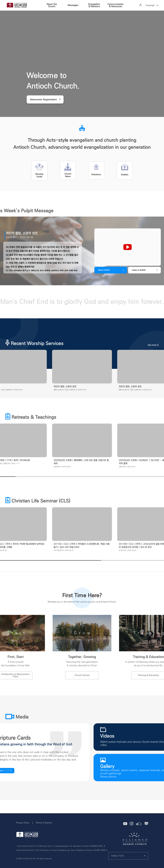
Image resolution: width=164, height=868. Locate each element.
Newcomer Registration (44, 100)
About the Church (52, 5)
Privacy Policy (23, 823)
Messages (73, 5)
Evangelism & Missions (94, 5)
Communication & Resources (115, 5)
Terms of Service (44, 823)
